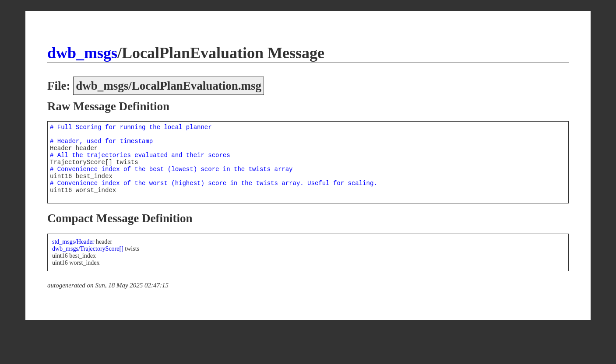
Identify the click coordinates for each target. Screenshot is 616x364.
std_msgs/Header (73, 242)
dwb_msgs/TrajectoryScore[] (88, 249)
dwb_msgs (82, 53)
